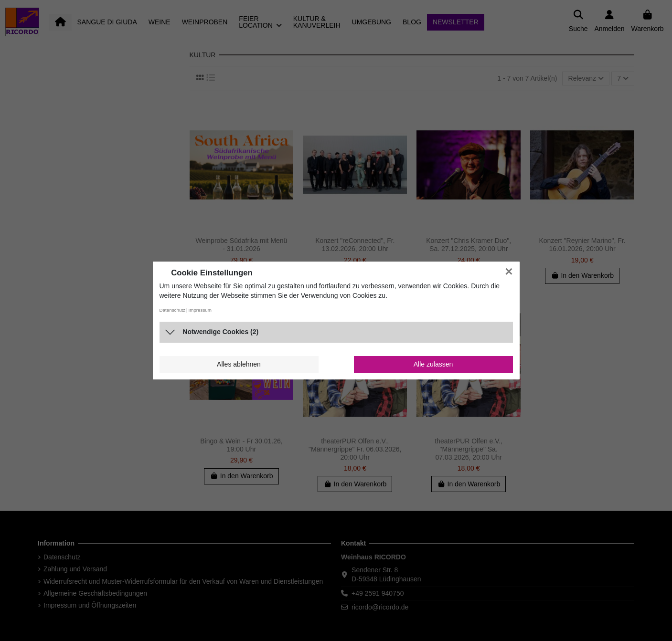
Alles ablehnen (239, 364)
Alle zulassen (433, 364)
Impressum (200, 310)
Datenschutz (172, 310)
